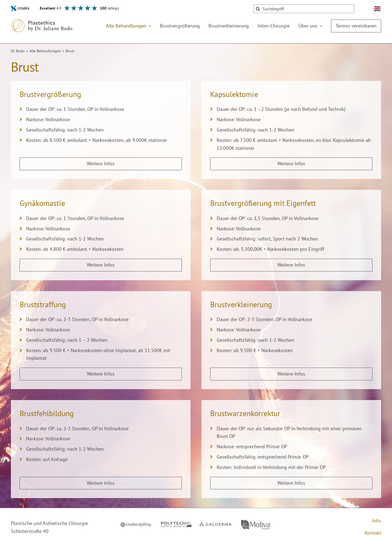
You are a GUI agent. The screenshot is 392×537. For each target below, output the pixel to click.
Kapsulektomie (234, 94)
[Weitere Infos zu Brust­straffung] (101, 374)
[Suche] (258, 9)
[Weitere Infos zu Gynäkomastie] (101, 265)
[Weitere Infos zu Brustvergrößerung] (101, 164)
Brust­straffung (43, 304)
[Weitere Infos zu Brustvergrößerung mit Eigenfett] (291, 265)
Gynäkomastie (42, 203)
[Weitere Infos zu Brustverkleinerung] (291, 374)
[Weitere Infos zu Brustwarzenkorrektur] (291, 483)
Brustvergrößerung (50, 94)
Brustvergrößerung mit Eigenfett (263, 203)
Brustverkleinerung (241, 304)
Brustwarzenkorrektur (245, 413)
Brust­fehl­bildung (47, 413)
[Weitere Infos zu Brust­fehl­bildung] (101, 483)
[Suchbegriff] (304, 9)
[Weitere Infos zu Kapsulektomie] (291, 164)
